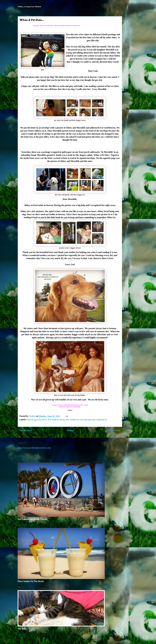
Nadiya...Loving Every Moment (30, 7)
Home (70, 430)
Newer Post (26, 430)
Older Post (114, 430)
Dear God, (93, 71)
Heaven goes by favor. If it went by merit (46, 420)
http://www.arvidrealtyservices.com (34, 448)
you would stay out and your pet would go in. (86, 420)
